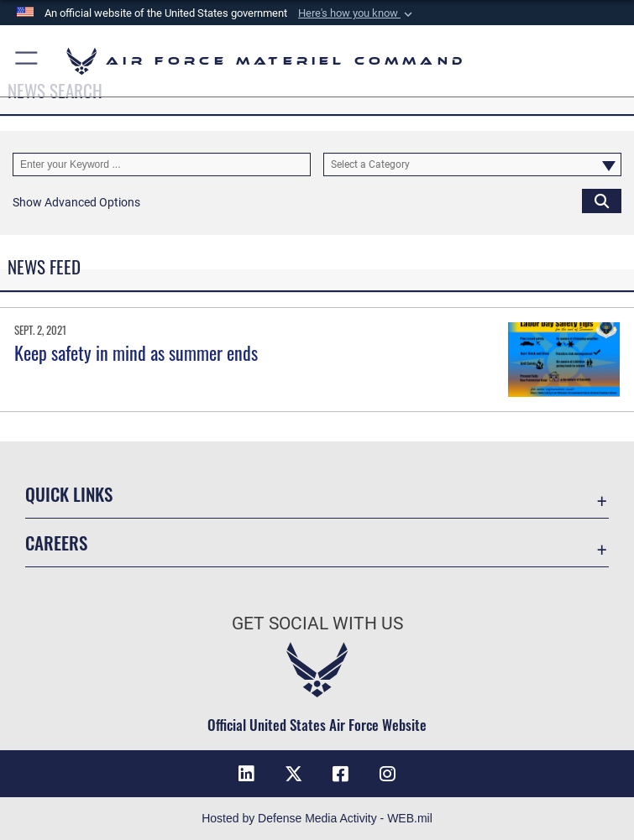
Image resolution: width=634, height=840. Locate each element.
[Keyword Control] (162, 164)
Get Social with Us (317, 623)
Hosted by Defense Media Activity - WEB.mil (317, 818)
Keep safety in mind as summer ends (136, 352)
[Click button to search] (602, 201)
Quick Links (69, 494)
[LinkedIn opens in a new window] (247, 774)
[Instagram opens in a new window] (387, 774)
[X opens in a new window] (294, 774)
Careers (56, 543)
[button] (357, 13)
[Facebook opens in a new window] (340, 774)
